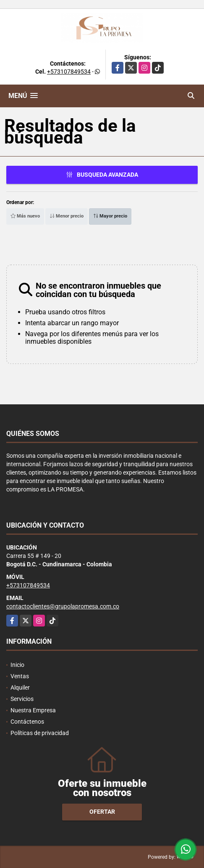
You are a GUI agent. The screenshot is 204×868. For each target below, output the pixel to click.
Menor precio (67, 216)
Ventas (20, 676)
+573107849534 (69, 72)
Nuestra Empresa (33, 710)
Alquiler (20, 687)
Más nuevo (25, 216)
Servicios (22, 699)
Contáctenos (27, 722)
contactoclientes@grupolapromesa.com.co (63, 606)
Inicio (17, 665)
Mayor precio (110, 216)
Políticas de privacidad (40, 733)
